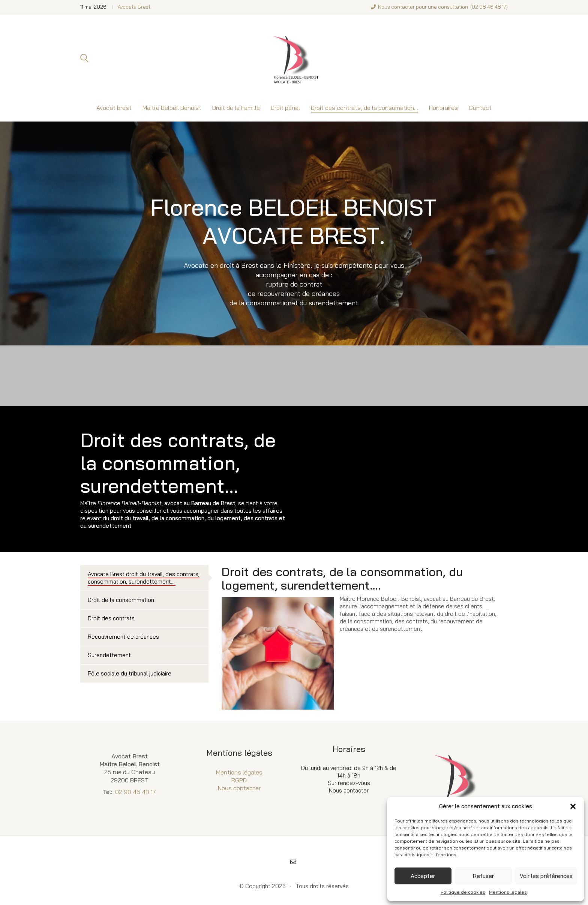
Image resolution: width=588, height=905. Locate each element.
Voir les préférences (546, 876)
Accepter (423, 876)
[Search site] (84, 59)
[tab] (144, 578)
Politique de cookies (463, 892)
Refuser (483, 876)
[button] (573, 806)
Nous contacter (239, 788)
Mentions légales (508, 892)
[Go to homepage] (294, 58)
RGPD (239, 780)
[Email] (293, 862)
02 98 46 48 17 (489, 7)
